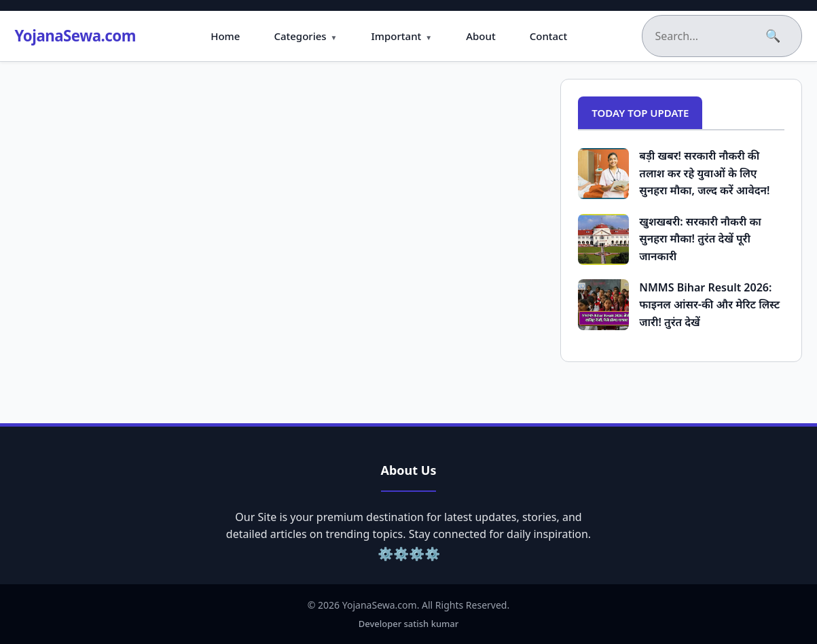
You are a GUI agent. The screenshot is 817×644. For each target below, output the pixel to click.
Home (236, 36)
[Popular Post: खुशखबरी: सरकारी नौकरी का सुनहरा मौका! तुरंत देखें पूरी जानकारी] (603, 239)
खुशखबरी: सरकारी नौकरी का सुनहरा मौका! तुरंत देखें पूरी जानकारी (700, 239)
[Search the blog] (706, 36)
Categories (311, 36)
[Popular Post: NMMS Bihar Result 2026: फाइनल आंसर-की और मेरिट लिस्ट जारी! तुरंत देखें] (603, 305)
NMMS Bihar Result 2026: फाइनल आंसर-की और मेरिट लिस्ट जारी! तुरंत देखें (709, 305)
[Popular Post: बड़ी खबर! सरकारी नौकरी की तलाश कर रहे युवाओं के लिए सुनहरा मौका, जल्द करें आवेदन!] (603, 174)
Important (407, 36)
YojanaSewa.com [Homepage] (86, 35)
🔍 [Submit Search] (774, 36)
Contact (559, 36)
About (491, 36)
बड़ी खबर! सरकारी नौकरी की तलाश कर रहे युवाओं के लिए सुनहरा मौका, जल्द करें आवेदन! (704, 173)
